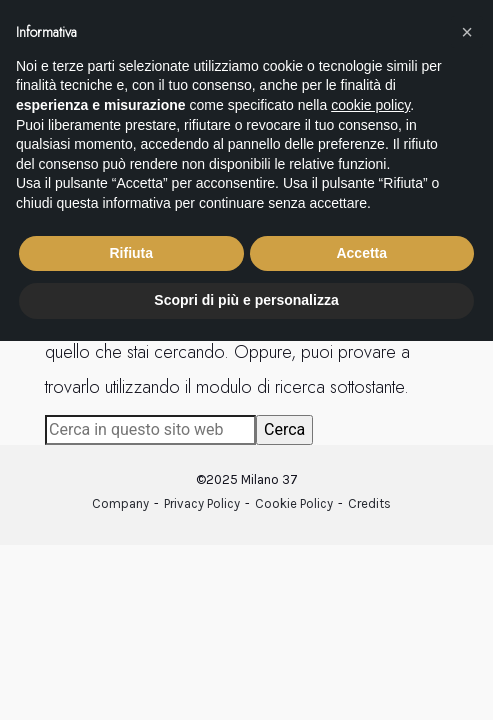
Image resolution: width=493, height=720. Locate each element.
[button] (467, 32)
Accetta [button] (361, 253)
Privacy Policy (202, 503)
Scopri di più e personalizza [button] (246, 300)
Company (120, 503)
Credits (369, 503)
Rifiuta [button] (131, 253)
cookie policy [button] (370, 105)
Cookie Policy (294, 503)
